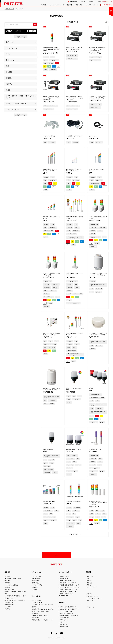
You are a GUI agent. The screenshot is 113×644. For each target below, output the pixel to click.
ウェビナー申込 (37, 600)
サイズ (8, 54)
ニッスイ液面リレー (12, 110)
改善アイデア (106, 42)
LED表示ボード (10, 605)
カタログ (106, 24)
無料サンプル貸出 (106, 19)
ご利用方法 (31, 31)
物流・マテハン (37, 579)
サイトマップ (90, 600)
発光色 (8, 90)
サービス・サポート (92, 5)
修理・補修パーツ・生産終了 (68, 583)
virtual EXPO (36, 618)
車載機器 (8, 576)
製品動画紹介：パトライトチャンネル (43, 620)
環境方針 (89, 585)
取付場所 (9, 78)
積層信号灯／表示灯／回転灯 (13, 579)
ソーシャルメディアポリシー (95, 598)
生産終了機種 (106, 33)
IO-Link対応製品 (10, 589)
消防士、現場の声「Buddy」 (40, 616)
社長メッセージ (91, 576)
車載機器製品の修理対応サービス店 (70, 585)
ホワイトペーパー (37, 603)
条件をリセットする (21, 37)
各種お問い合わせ (65, 576)
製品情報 (44, 5)
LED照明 (8, 583)
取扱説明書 (106, 28)
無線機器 (8, 587)
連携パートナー (64, 622)
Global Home (90, 607)
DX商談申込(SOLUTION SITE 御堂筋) (43, 609)
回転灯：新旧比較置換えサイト (68, 607)
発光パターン (10, 60)
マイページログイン (107, 2)
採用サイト (92, 2)
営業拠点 (89, 583)
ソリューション (55, 5)
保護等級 (9, 84)
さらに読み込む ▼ (75, 534)
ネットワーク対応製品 (11, 585)
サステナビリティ (92, 587)
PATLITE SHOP (74, 2)
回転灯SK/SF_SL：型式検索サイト (69, 609)
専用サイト (79, 5)
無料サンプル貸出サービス (67, 581)
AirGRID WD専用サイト (66, 618)
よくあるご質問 (106, 14)
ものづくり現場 (37, 576)
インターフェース (12, 48)
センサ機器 (8, 607)
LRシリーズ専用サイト (66, 611)
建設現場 (35, 587)
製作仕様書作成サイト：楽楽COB (69, 616)
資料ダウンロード (65, 579)
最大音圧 (9, 72)
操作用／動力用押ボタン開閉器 (16, 104)
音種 (7, 66)
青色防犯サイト (64, 626)
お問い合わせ (106, 10)
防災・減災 (36, 583)
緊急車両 (35, 589)
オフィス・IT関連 (37, 585)
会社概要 (89, 581)
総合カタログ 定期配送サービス (68, 589)
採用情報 (89, 594)
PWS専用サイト (64, 620)
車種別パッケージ (65, 624)
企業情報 (83, 2)
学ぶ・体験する (67, 5)
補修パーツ (106, 38)
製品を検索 (107, 5)
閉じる (97, 10)
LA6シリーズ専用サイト (66, 613)
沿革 (88, 579)
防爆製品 (8, 609)
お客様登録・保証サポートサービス (70, 587)
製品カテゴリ (10, 42)
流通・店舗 (36, 581)
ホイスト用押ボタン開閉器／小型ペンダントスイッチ (20, 97)
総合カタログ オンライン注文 (68, 592)
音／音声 (8, 581)
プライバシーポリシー (93, 596)
